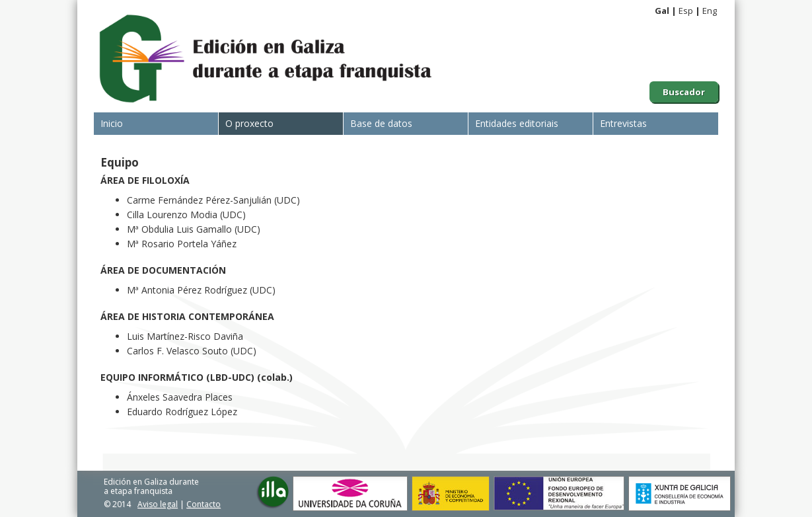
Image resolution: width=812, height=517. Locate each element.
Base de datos (381, 123)
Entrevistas (623, 123)
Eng (710, 11)
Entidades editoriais (517, 123)
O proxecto (249, 123)
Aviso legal (158, 504)
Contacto (203, 504)
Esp (686, 11)
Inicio (112, 123)
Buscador (684, 92)
